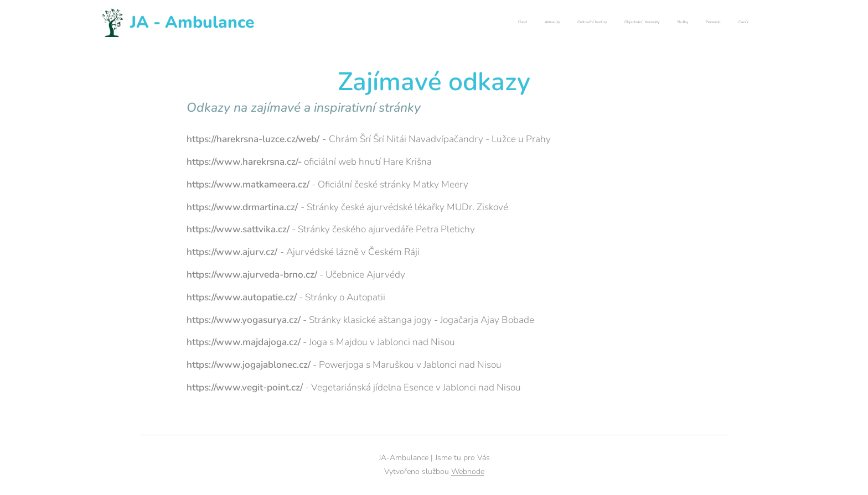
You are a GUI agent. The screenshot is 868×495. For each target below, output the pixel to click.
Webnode (468, 471)
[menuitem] (645, 23)
